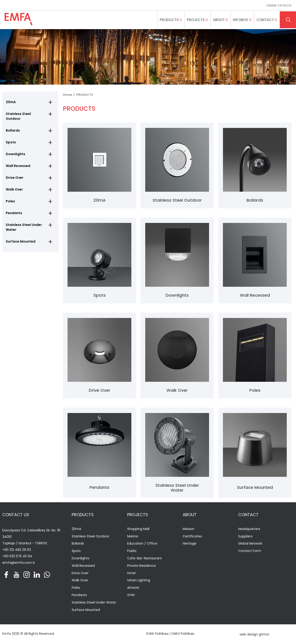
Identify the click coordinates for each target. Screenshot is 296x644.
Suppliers (245, 536)
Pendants (14, 213)
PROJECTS (138, 515)
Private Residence (142, 566)
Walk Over (14, 189)
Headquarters (249, 529)
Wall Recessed (18, 166)
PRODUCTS (85, 95)
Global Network (250, 544)
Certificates (192, 536)
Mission (188, 529)
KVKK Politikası (157, 634)
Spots (11, 142)
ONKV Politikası (183, 634)
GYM (131, 595)
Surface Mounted (21, 241)
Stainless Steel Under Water (24, 227)
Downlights (15, 154)
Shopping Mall (138, 529)
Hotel (131, 573)
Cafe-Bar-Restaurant (145, 558)
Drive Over (15, 178)
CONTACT (248, 515)
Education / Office (142, 544)
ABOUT (190, 515)
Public (132, 551)
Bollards (13, 130)
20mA (11, 102)
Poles (10, 201)
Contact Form (250, 551)
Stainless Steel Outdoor (18, 116)
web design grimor (254, 634)
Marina (133, 536)
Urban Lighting (139, 580)
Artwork (133, 588)
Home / (70, 95)
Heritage (190, 544)
